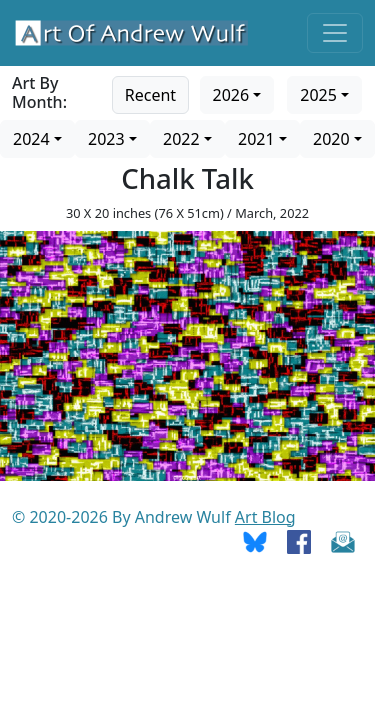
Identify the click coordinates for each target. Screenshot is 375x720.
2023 (106, 139)
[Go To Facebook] (299, 541)
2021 (256, 139)
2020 (331, 139)
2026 (231, 95)
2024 (31, 139)
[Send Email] (343, 541)
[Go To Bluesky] (255, 541)
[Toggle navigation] (335, 33)
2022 (181, 139)
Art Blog (265, 517)
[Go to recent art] (150, 93)
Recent (150, 95)
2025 (318, 95)
